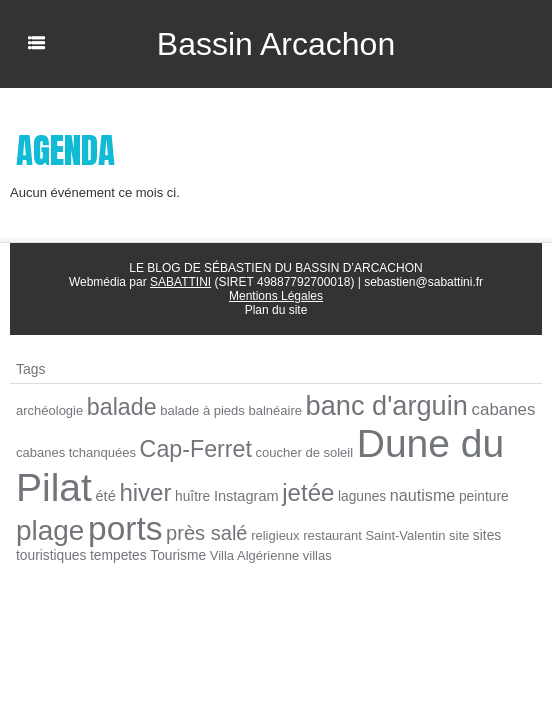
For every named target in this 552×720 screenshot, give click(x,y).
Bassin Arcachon (276, 44)
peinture (484, 496)
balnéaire (275, 410)
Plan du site (276, 310)
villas (317, 555)
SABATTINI (180, 282)
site (459, 535)
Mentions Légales (276, 296)
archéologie (49, 410)
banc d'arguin (387, 405)
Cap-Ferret (196, 449)
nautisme (423, 495)
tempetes (118, 555)
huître (192, 496)
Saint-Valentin (405, 535)
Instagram (246, 496)
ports (125, 528)
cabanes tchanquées (76, 452)
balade (122, 407)
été (106, 496)
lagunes (362, 496)
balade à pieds (202, 410)
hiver (145, 492)
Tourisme (178, 555)
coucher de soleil (305, 452)
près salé (206, 533)
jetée (308, 492)
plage (50, 530)
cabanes (504, 409)
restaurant (332, 535)
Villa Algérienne (254, 555)
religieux (275, 535)
